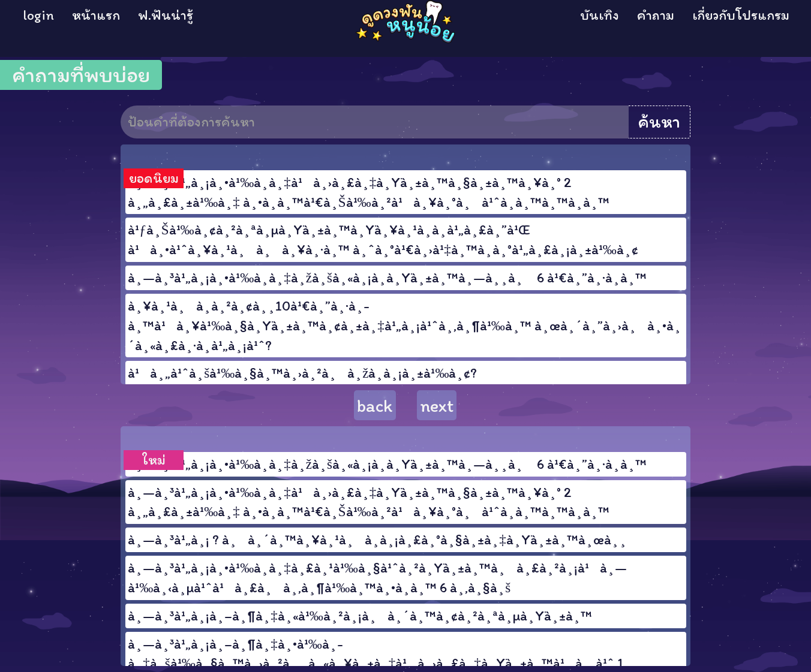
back (375, 406)
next (437, 406)
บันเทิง (600, 15)
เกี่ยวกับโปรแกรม (741, 15)
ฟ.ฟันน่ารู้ (166, 15)
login (38, 15)
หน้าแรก (96, 15)
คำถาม (656, 15)
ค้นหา (659, 122)
